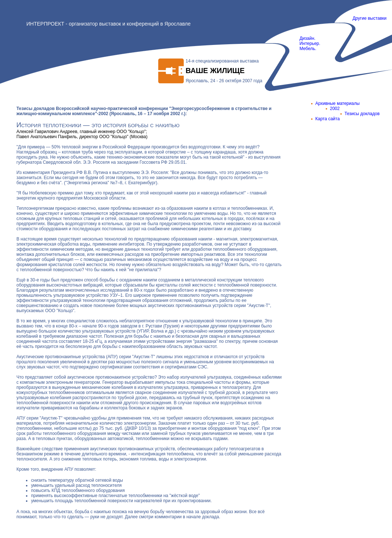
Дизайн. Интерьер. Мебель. (305, 43)
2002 (335, 109)
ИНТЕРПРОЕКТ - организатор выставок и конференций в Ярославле (109, 24)
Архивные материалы (337, 103)
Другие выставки (370, 18)
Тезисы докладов (362, 114)
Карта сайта (328, 119)
